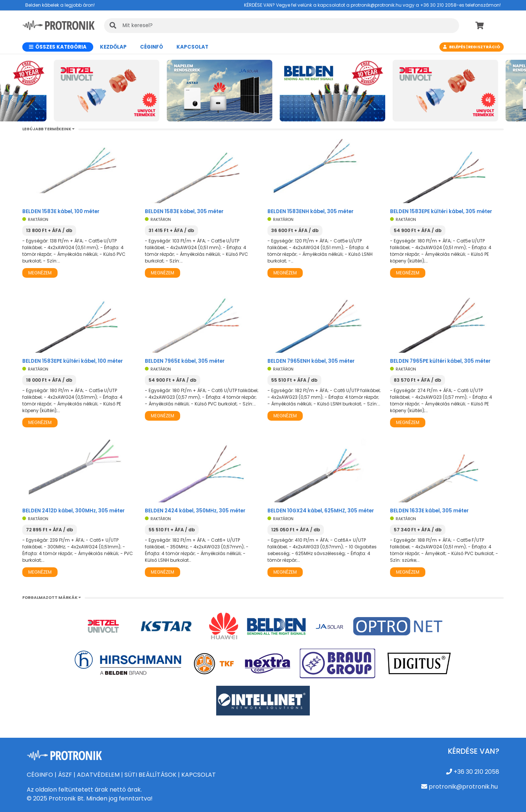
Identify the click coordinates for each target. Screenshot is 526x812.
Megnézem (40, 273)
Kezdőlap (113, 47)
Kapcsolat (192, 47)
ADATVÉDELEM (98, 775)
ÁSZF (65, 775)
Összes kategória (58, 47)
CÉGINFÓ (152, 47)
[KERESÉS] (282, 26)
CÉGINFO (40, 775)
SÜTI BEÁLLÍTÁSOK (150, 775)
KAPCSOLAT (199, 775)
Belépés (457, 47)
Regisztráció (484, 47)
